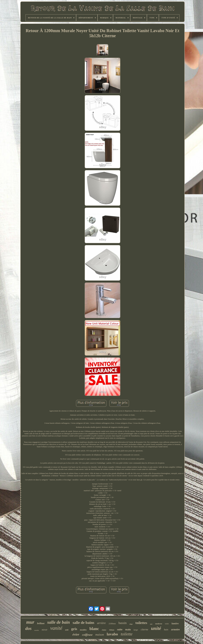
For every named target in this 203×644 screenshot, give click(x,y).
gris (74, 629)
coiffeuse (87, 635)
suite (120, 629)
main (128, 629)
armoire (175, 629)
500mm (112, 630)
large (136, 630)
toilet (167, 624)
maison (100, 635)
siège (131, 624)
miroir (45, 630)
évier (76, 634)
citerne (144, 629)
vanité (56, 628)
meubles (83, 630)
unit (67, 630)
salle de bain (59, 622)
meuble (37, 630)
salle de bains (83, 623)
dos (28, 628)
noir (151, 624)
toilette (127, 634)
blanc (94, 629)
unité (156, 628)
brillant (41, 623)
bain (166, 630)
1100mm (112, 624)
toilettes (141, 623)
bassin (123, 623)
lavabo (112, 634)
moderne (159, 624)
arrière (101, 623)
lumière (175, 624)
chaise (104, 630)
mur (30, 622)
